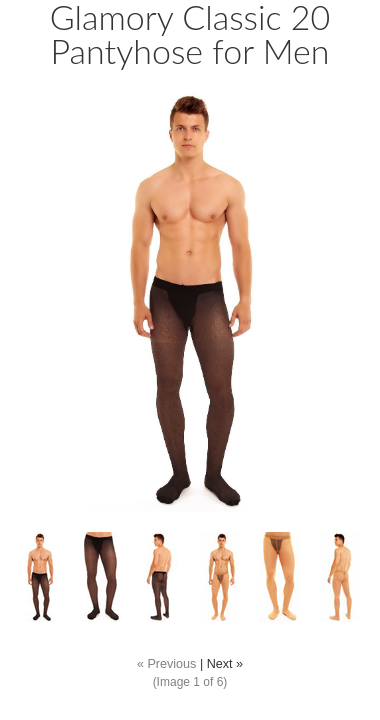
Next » (225, 664)
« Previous (167, 664)
